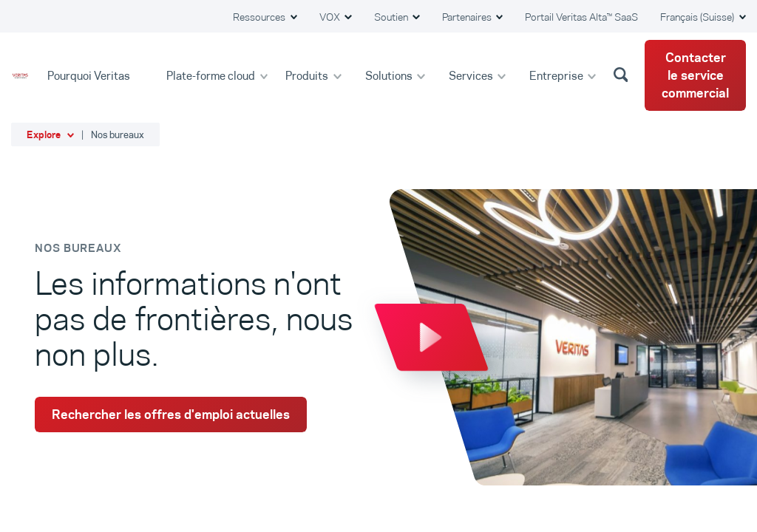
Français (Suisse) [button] (698, 17)
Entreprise (557, 75)
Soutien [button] (392, 17)
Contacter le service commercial (695, 75)
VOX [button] (331, 17)
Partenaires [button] (468, 17)
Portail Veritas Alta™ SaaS (581, 17)
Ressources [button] (260, 17)
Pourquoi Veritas (90, 75)
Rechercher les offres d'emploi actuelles (171, 415)
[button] (623, 74)
